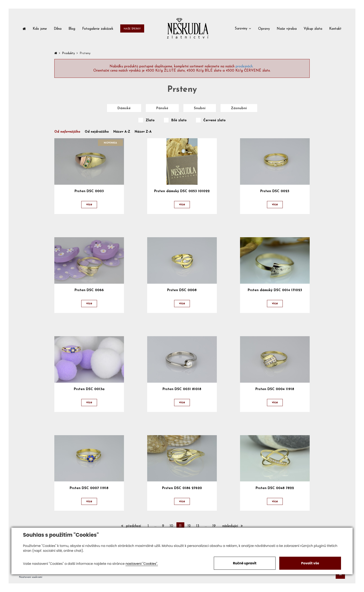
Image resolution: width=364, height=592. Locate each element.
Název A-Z (122, 132)
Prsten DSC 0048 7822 (275, 488)
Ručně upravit (245, 563)
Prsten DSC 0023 (275, 191)
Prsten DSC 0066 (89, 290)
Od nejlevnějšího (67, 132)
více (89, 205)
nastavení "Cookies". (142, 564)
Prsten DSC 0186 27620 (182, 488)
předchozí (131, 526)
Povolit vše (310, 563)
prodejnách (244, 67)
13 (198, 526)
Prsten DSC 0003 (89, 191)
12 (189, 526)
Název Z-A (143, 132)
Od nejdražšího (97, 132)
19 (214, 526)
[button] (243, 28)
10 (171, 526)
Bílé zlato (179, 121)
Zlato (150, 121)
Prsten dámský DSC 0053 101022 (182, 191)
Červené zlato (214, 121)
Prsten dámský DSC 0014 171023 (275, 290)
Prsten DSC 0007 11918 (89, 488)
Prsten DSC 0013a (89, 389)
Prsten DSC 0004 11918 (275, 389)
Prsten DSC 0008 (182, 290)
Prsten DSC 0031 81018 (182, 389)
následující (233, 526)
